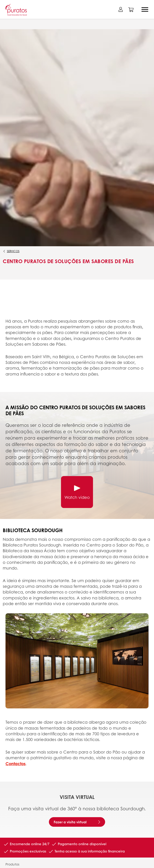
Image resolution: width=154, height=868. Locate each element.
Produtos (12, 864)
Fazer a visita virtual (70, 822)
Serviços (13, 251)
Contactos (16, 764)
